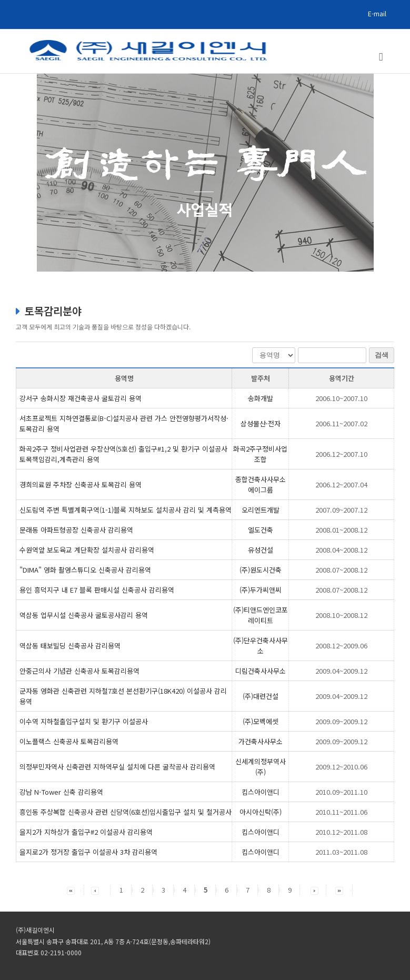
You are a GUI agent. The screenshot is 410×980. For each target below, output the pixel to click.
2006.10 (341, 398)
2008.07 (341, 570)
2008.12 (341, 646)
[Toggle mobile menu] (381, 57)
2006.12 (341, 454)
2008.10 (341, 615)
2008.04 (341, 550)
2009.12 (341, 767)
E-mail (377, 13)
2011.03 (341, 852)
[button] (71, 890)
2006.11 (341, 423)
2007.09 (341, 510)
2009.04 (341, 671)
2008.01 (341, 530)
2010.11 (341, 812)
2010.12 (341, 832)
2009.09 (341, 721)
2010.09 (341, 792)
